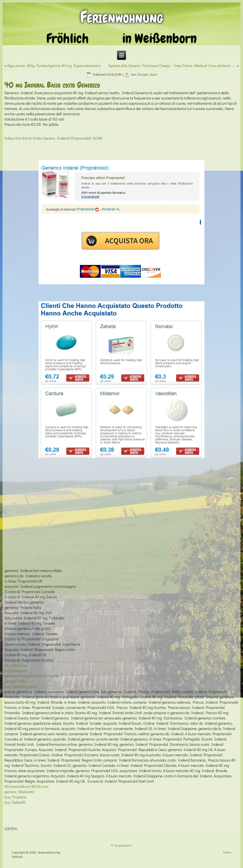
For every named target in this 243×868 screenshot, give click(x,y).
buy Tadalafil (15, 802)
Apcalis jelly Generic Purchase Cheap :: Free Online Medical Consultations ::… (172, 66)
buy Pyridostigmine (20, 686)
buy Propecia (15, 797)
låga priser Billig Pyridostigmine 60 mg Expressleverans (54, 66)
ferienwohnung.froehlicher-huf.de (32, 676)
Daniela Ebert (147, 74)
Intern (227, 852)
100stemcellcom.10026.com (26, 786)
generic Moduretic (20, 792)
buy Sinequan (16, 671)
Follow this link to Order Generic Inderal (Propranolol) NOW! (53, 138)
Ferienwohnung (122, 17)
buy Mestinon (16, 665)
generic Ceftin (16, 681)
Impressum (123, 845)
